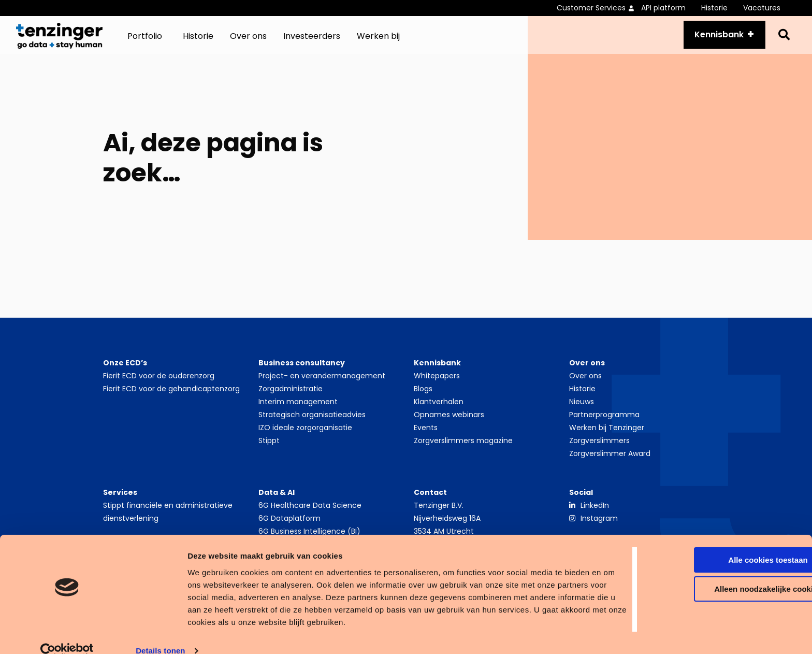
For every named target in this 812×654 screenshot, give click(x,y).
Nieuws (582, 411)
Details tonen (160, 634)
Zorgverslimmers (599, 450)
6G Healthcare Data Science (310, 515)
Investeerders (312, 41)
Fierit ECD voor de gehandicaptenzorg (171, 399)
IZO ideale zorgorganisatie (305, 437)
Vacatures (762, 8)
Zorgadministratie (291, 399)
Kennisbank (713, 40)
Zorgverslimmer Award (610, 463)
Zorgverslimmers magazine (463, 450)
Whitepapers (437, 386)
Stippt (269, 450)
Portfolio (145, 41)
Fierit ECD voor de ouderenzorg (159, 386)
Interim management (298, 411)
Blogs (423, 399)
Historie (714, 8)
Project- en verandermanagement (322, 386)
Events (426, 437)
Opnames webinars (449, 424)
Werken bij (378, 41)
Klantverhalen (439, 411)
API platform (663, 8)
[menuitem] (599, 8)
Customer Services (591, 8)
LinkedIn (595, 515)
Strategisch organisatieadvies (312, 424)
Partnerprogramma (604, 424)
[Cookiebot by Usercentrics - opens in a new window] (67, 634)
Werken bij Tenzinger (607, 437)
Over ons (248, 41)
